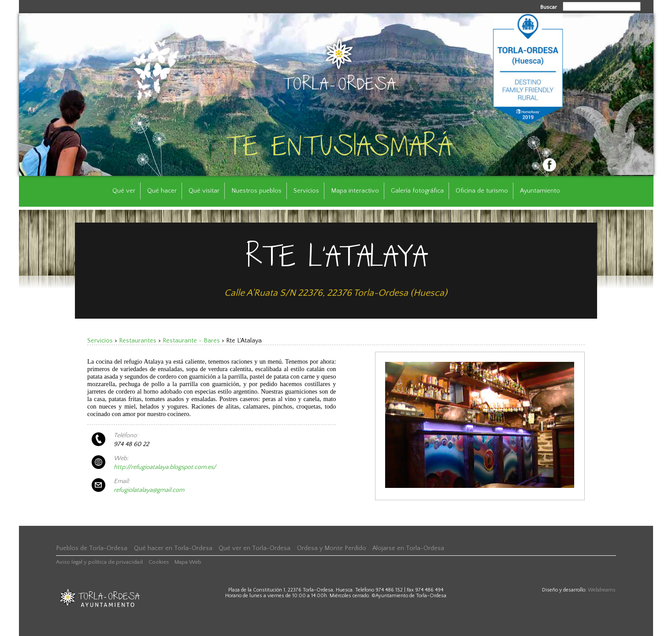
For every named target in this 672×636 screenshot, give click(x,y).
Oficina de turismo (482, 191)
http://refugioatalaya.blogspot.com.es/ (165, 467)
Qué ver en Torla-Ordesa (254, 548)
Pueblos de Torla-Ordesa (92, 548)
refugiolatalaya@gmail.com (149, 490)
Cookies (159, 562)
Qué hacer (162, 191)
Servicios (306, 191)
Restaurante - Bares (191, 341)
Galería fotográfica (417, 191)
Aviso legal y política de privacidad (99, 562)
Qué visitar (204, 191)
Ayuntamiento (540, 191)
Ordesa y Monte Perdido (332, 548)
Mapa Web (188, 562)
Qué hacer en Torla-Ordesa (173, 548)
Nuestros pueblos (256, 191)
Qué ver (124, 191)
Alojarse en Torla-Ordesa (408, 548)
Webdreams (602, 590)
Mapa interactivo (355, 191)
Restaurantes (138, 341)
